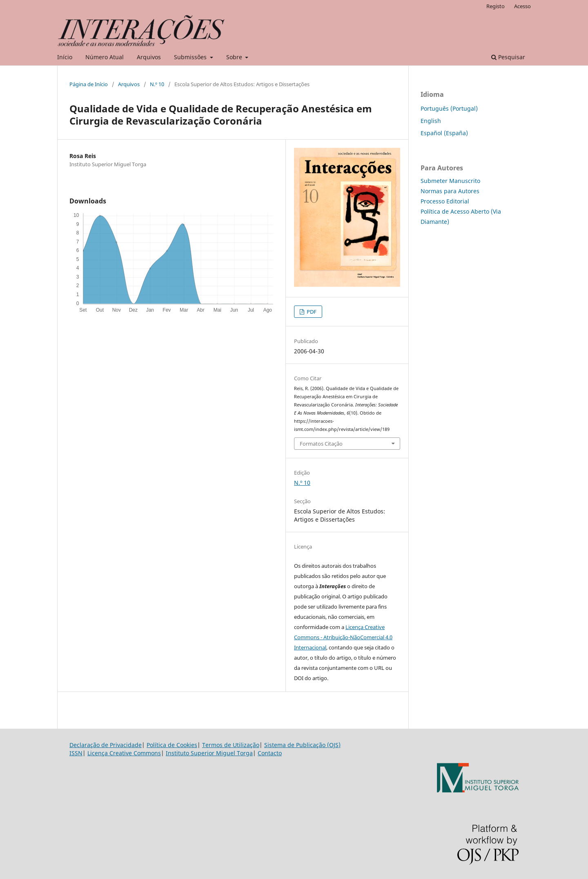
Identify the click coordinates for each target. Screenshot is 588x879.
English (431, 121)
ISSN (76, 753)
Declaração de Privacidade (106, 745)
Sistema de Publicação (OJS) (302, 745)
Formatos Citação (321, 444)
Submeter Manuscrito (450, 181)
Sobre (235, 57)
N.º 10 (157, 84)
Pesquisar (508, 57)
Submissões (191, 57)
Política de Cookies (172, 745)
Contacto (270, 753)
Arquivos (149, 57)
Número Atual (105, 57)
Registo (496, 6)
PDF (311, 312)
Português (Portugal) (449, 108)
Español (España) (444, 133)
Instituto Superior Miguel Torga (209, 753)
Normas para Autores (450, 191)
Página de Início (89, 84)
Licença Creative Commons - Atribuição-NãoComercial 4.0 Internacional (343, 637)
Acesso (522, 6)
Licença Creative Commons (124, 753)
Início (65, 57)
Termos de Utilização (231, 745)
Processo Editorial (445, 201)
